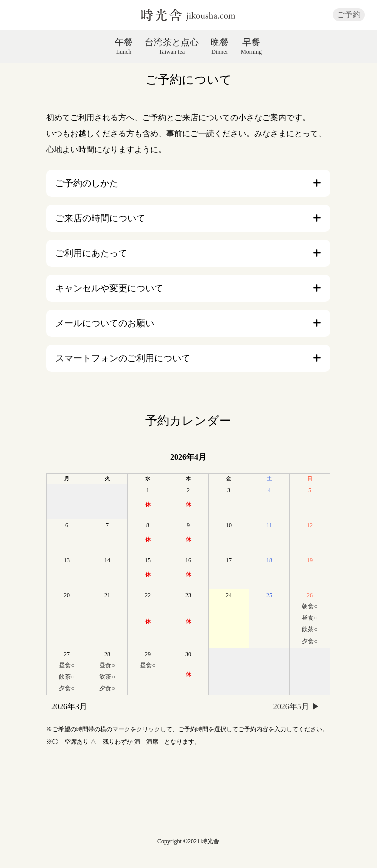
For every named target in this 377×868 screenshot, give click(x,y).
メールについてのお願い (105, 323)
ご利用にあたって (91, 253)
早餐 (251, 46)
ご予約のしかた (87, 183)
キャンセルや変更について (109, 288)
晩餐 (220, 46)
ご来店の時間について (100, 218)
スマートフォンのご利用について (123, 358)
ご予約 (349, 15)
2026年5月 (291, 706)
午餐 (124, 46)
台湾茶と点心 (172, 46)
